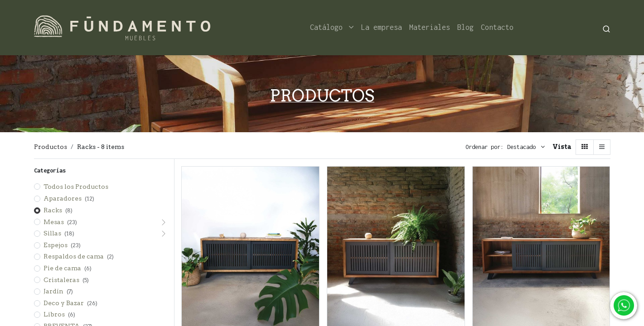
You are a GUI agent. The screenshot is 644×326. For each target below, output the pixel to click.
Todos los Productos (76, 187)
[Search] (606, 28)
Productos (51, 147)
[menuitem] (382, 27)
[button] (526, 147)
